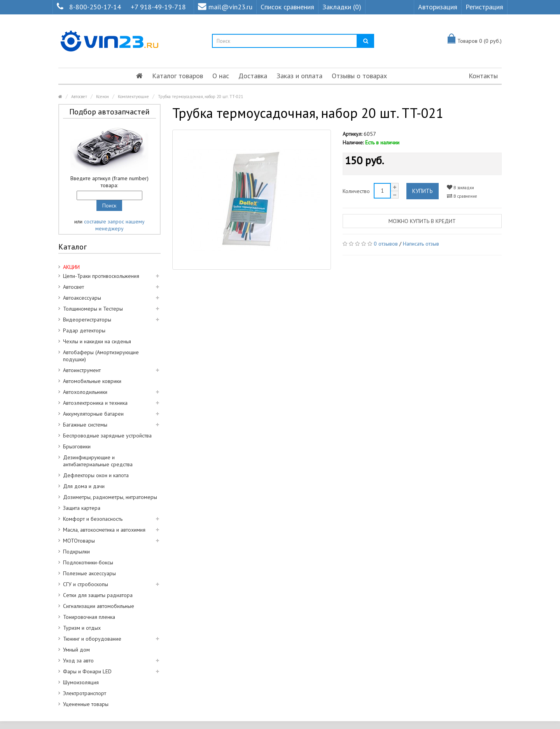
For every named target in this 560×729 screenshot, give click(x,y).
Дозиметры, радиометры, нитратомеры (110, 497)
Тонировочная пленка (89, 617)
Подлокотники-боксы (88, 562)
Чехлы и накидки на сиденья (97, 341)
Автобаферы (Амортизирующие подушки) (101, 356)
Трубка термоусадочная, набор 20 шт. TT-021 (200, 97)
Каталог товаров (178, 76)
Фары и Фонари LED (87, 671)
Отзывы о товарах (359, 76)
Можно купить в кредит (422, 221)
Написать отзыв (421, 244)
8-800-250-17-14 (95, 7)
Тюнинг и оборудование (92, 639)
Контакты (483, 76)
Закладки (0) (342, 7)
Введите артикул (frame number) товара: (109, 182)
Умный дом (76, 650)
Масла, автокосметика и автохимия (104, 530)
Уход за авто (78, 660)
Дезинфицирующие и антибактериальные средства (98, 461)
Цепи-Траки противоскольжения (101, 276)
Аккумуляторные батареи (93, 414)
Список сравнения (287, 7)
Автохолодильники (85, 392)
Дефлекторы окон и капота (96, 475)
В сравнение (462, 196)
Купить (423, 191)
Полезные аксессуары (89, 573)
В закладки (460, 187)
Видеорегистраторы (87, 320)
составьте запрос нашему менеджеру (114, 225)
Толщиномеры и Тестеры (93, 309)
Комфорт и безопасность (93, 519)
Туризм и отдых (82, 628)
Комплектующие (133, 97)
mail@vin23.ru (225, 7)
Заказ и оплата (299, 76)
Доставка (253, 76)
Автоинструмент (82, 370)
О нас (221, 76)
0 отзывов (386, 244)
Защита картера (82, 508)
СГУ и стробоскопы (86, 584)
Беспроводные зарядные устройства (107, 436)
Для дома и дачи (84, 486)
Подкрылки (76, 552)
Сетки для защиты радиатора (98, 595)
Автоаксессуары (82, 298)
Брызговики (77, 446)
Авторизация (438, 7)
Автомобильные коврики (92, 381)
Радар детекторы (84, 330)
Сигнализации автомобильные (99, 606)
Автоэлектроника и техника (95, 403)
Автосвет (79, 97)
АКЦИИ (71, 267)
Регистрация (484, 7)
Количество (356, 191)
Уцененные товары (86, 704)
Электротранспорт (85, 693)
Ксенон (102, 97)
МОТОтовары (79, 541)
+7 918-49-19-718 (158, 7)
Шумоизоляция (81, 682)
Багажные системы (85, 425)
